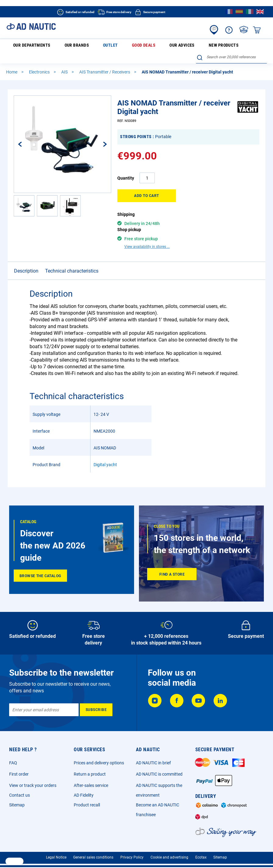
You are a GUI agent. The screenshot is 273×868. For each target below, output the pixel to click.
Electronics (40, 62)
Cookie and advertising (169, 848)
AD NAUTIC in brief (153, 753)
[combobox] (231, 45)
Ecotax (201, 848)
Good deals (108, 46)
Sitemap (17, 795)
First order (19, 764)
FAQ (13, 753)
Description (26, 261)
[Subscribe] (96, 700)
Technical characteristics (72, 261)
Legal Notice (56, 848)
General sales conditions (93, 848)
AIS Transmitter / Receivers (105, 62)
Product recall (87, 795)
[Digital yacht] (248, 107)
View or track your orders (33, 776)
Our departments (27, 47)
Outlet (86, 46)
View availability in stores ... (147, 237)
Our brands (64, 46)
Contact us (19, 785)
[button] (24, 196)
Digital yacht (105, 455)
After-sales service (91, 776)
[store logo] (31, 27)
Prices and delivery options (99, 753)
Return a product (90, 764)
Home (12, 62)
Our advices (135, 46)
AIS (65, 62)
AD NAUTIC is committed (159, 764)
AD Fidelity (84, 785)
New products (165, 46)
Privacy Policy (132, 848)
